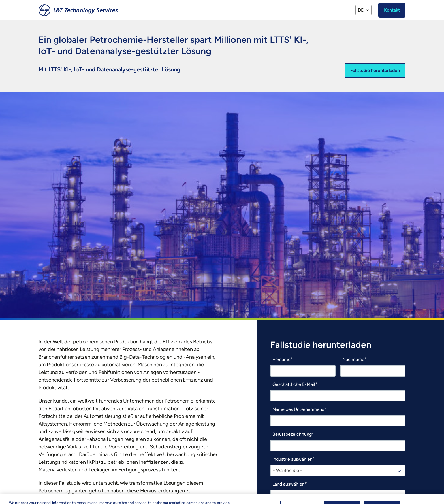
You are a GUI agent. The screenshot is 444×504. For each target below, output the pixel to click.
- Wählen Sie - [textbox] (288, 470)
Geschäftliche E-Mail (294, 384)
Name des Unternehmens (298, 409)
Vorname (281, 359)
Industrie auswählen (293, 459)
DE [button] (361, 10)
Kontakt (392, 10)
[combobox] (338, 471)
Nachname (353, 359)
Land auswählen (289, 484)
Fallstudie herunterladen (375, 70)
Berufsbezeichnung (292, 434)
